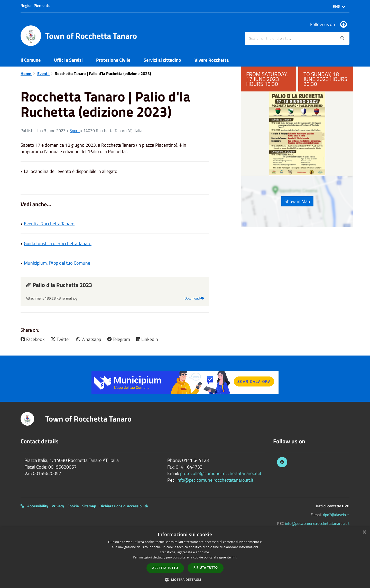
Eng (339, 6)
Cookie (73, 506)
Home (26, 73)
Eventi (43, 73)
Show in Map (297, 201)
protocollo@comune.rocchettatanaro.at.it (221, 473)
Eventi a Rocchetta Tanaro (49, 224)
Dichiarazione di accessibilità (124, 506)
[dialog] (185, 557)
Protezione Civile (113, 60)
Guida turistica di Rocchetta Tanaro (58, 243)
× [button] (364, 532)
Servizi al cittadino (162, 60)
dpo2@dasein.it (336, 515)
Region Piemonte (35, 5)
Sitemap (89, 506)
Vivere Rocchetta (212, 60)
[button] (185, 579)
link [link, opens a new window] (234, 557)
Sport (75, 130)
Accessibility (38, 506)
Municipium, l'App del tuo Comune (57, 263)
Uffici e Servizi (68, 60)
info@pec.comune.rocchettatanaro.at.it (215, 480)
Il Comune (31, 60)
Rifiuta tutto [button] (206, 568)
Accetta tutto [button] (165, 568)
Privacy (58, 506)
